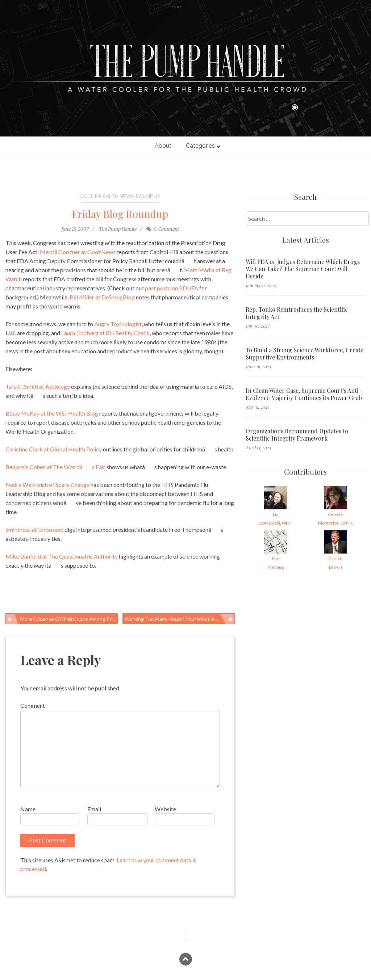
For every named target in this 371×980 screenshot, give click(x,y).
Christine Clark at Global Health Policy (54, 449)
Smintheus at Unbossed (34, 529)
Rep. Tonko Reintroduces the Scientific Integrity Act (297, 313)
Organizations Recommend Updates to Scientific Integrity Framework (297, 435)
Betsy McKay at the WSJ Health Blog (52, 413)
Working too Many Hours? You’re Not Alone (174, 619)
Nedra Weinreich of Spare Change (47, 485)
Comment (33, 705)
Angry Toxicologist (118, 324)
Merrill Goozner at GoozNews (78, 252)
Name (28, 809)
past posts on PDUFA (172, 288)
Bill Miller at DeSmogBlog (102, 297)
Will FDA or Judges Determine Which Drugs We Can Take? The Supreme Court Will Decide (303, 269)
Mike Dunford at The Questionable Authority (62, 556)
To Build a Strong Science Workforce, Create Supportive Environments (305, 354)
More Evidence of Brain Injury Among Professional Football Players (69, 619)
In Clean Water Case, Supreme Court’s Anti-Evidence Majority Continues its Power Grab (304, 394)
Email (94, 809)
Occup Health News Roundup (120, 196)
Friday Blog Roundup (120, 214)
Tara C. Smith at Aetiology (38, 386)
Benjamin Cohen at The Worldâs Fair (55, 467)
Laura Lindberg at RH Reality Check (105, 333)
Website (165, 809)
